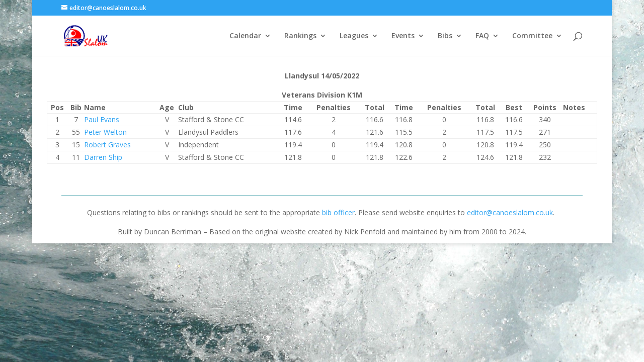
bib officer (338, 212)
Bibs (445, 36)
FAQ (482, 36)
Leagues (354, 36)
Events (403, 36)
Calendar (245, 36)
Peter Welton (105, 132)
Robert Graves (107, 145)
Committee (532, 36)
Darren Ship (103, 157)
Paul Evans (102, 119)
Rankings (300, 36)
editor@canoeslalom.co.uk (510, 212)
